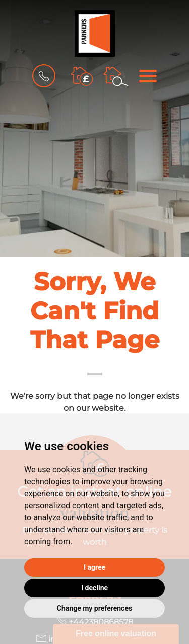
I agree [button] (94, 567)
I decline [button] (94, 588)
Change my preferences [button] (94, 608)
